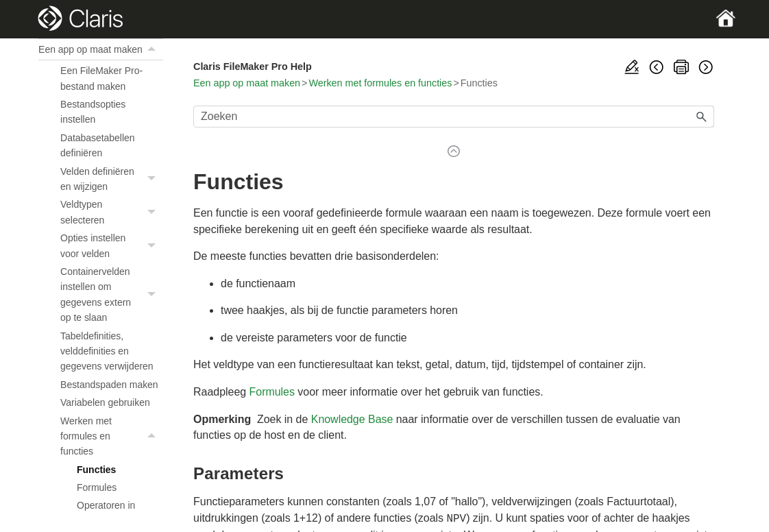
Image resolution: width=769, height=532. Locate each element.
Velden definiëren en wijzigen (112, 179)
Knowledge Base (352, 419)
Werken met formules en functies (112, 436)
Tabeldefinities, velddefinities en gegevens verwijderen (107, 351)
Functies (96, 470)
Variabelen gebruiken (105, 402)
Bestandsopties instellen (93, 112)
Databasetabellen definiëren (97, 145)
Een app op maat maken (101, 49)
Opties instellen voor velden (112, 246)
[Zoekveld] (454, 117)
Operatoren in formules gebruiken (117, 513)
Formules (97, 487)
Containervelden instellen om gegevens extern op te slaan (112, 295)
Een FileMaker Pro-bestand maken (101, 78)
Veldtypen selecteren (112, 212)
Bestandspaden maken (109, 385)
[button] (154, 49)
